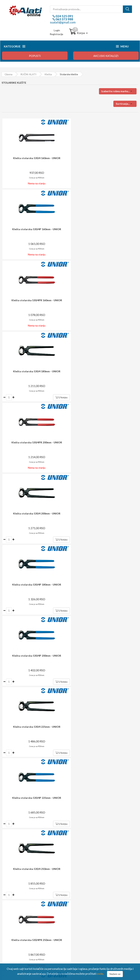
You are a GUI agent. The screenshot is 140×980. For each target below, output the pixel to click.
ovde (100, 974)
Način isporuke (13, 906)
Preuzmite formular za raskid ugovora (97, 911)
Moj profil (81, 901)
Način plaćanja (13, 901)
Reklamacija (11, 911)
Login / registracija (86, 896)
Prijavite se (93, 732)
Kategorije (14, 46)
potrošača (74, 789)
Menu (122, 46)
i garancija (78, 771)
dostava (65, 752)
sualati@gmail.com (63, 22)
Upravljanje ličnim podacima (91, 906)
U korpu (128, 255)
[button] (118, 91)
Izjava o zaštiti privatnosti (19, 916)
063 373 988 (64, 19)
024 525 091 (64, 16)
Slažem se (115, 974)
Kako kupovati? (13, 896)
